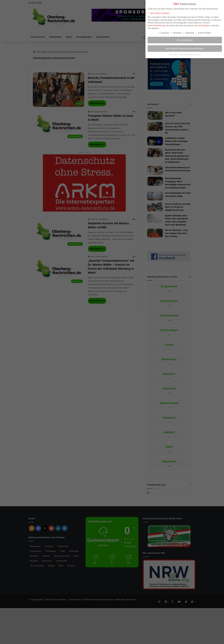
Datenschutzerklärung (156, 26)
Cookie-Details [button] (173, 55)
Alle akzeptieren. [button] (185, 40)
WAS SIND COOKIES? (160, 13)
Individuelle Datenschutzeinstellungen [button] (185, 48)
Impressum (197, 55)
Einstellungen (204, 26)
